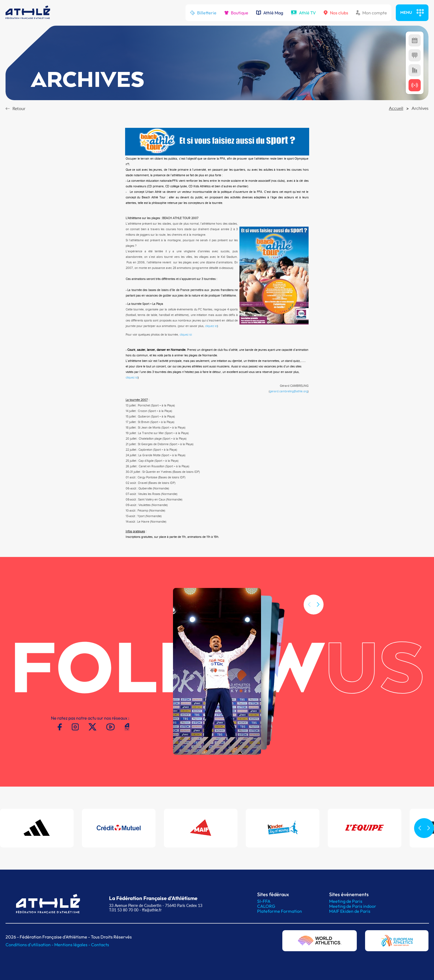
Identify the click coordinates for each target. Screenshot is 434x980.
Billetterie (203, 13)
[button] (318, 619)
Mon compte (371, 13)
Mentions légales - (73, 945)
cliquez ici (211, 326)
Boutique (236, 13)
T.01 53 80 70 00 (124, 910)
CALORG (266, 906)
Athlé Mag (270, 13)
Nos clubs (336, 13)
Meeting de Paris (346, 901)
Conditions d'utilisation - (30, 945)
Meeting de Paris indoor (353, 906)
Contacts (100, 945)
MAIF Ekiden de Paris (350, 911)
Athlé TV (303, 13)
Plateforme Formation (280, 911)
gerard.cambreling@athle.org (289, 392)
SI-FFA (264, 901)
